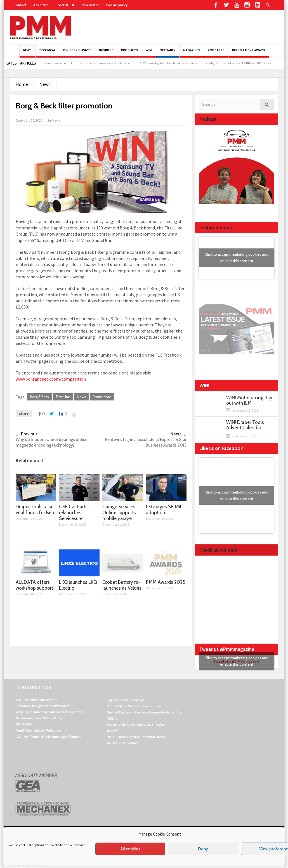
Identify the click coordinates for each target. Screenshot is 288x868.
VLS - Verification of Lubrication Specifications (48, 737)
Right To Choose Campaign (125, 700)
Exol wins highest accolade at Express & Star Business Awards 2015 (144, 439)
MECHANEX (23, 724)
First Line (63, 397)
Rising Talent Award (249, 53)
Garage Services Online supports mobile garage (119, 513)
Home (22, 84)
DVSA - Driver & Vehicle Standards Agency (136, 737)
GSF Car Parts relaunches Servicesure (73, 513)
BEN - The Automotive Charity (36, 700)
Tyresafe (113, 731)
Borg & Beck (40, 397)
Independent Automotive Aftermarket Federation (49, 712)
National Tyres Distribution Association (134, 706)
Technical (47, 53)
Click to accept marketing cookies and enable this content (237, 258)
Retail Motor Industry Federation (38, 730)
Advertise (41, 5)
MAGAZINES (192, 53)
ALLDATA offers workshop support (34, 585)
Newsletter (90, 5)
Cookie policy (117, 5)
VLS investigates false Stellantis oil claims (175, 63)
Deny (203, 849)
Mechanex (168, 53)
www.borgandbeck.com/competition (51, 379)
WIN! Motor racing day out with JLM (249, 400)
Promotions (102, 397)
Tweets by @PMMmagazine (237, 661)
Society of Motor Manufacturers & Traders (136, 724)
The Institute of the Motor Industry (39, 718)
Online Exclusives (77, 53)
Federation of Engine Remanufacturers (42, 706)
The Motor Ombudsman (123, 743)
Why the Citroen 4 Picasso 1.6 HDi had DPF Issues (245, 63)
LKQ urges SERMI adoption (164, 510)
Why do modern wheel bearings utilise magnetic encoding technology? (58, 439)
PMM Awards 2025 (166, 582)
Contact (20, 5)
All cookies (130, 849)
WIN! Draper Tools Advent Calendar (245, 425)
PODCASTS (216, 53)
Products (130, 53)
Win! (149, 53)
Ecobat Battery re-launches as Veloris (122, 585)
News (27, 53)
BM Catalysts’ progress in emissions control (49, 63)
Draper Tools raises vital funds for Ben (112, 63)
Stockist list (65, 5)
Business (106, 53)
